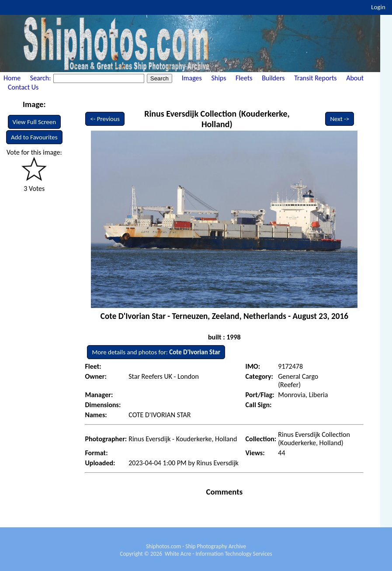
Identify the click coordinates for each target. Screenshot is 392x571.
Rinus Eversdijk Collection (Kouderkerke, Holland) (217, 119)
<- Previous (105, 119)
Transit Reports (315, 78)
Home (12, 78)
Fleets (244, 78)
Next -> (340, 119)
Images (192, 78)
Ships (219, 78)
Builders (273, 78)
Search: (41, 78)
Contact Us (23, 87)
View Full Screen (35, 122)
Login (378, 7)
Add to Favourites (34, 137)
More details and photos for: (156, 352)
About (355, 78)
